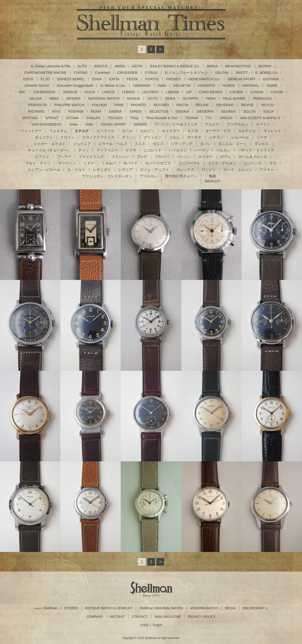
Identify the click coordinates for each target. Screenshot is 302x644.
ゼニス (158, 144)
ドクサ (131, 150)
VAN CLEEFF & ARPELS (260, 118)
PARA (211, 98)
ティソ (84, 150)
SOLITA (249, 111)
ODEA (170, 98)
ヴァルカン (149, 176)
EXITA (114, 79)
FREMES (174, 79)
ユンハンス (253, 163)
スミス (140, 144)
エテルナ (82, 131)
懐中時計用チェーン (181, 176)
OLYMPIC (191, 98)
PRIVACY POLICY (202, 617)
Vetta (73, 124)
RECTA (182, 105)
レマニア (125, 170)
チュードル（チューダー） (49, 150)
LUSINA (257, 92)
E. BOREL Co (266, 73)
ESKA (97, 79)
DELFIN (222, 73)
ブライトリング (91, 157)
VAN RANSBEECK (47, 124)
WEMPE (140, 124)
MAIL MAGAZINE (168, 617)
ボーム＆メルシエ (253, 157)
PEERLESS (262, 98)
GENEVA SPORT (242, 79)
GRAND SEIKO (37, 85)
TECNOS (115, 118)
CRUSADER (127, 73)
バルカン (223, 150)
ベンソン (184, 157)
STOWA (72, 118)
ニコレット (153, 150)
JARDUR (70, 92)
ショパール (240, 137)
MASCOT (212, 181)
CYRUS (151, 73)
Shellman (46, 608)
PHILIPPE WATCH (69, 105)
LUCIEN (236, 92)
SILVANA (228, 111)
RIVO (56, 111)
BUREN (265, 66)
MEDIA (230, 608)
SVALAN (93, 118)
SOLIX (268, 111)
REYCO (267, 105)
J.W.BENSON (44, 92)
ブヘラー (64, 157)
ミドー (89, 163)
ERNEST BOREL (71, 79)
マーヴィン (67, 163)
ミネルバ (109, 163)
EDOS (28, 79)
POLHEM (99, 105)
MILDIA (36, 98)
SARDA (136, 111)
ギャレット (272, 131)
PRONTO (138, 105)
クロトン (68, 137)
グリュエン (153, 137)
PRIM (119, 105)
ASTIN (137, 66)
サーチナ (194, 137)
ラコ (273, 163)
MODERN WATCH (204, 608)
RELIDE (202, 105)
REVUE (247, 105)
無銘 (212, 176)
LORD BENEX (211, 92)
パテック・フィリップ (256, 150)
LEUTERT (150, 92)
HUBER (229, 85)
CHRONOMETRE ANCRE (45, 73)
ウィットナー (31, 131)
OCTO (152, 98)
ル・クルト (77, 170)
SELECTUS (159, 111)
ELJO (45, 79)
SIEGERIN (205, 111)
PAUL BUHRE (234, 98)
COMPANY (95, 617)
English (157, 625)
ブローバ (162, 157)
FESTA (132, 79)
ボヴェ (225, 157)
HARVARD (142, 85)
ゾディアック (182, 144)
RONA (96, 111)
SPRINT (52, 118)
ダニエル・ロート (233, 144)
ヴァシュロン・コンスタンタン (107, 176)
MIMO (54, 98)
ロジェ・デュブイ (154, 170)
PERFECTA (37, 105)
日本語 (144, 625)
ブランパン (120, 157)
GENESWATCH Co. (204, 79)
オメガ (193, 131)
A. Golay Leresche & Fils (50, 66)
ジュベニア (82, 144)
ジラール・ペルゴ (113, 144)
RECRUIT (118, 617)
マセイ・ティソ (38, 163)
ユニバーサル (189, 163)
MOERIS (73, 98)
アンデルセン (238, 124)
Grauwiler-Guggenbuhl (75, 85)
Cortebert (102, 73)
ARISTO (101, 66)
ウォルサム (58, 131)
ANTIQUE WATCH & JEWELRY (109, 608)
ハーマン (202, 150)
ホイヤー (205, 157)
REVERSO (225, 105)
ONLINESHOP (253, 608)
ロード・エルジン (238, 170)
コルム (174, 137)
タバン (205, 144)
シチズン (216, 137)
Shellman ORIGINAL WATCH (161, 608)
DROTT (242, 73)
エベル (127, 131)
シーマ (262, 137)
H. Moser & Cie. (113, 85)
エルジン (147, 131)
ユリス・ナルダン (222, 163)
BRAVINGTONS (238, 66)
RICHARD (36, 111)
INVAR (272, 85)
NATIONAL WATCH (104, 98)
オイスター (171, 131)
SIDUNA (182, 111)
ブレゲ (142, 157)
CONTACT (140, 617)
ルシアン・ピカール (44, 170)
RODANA (76, 111)
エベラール (105, 131)
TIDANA (191, 118)
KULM (90, 92)
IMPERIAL (251, 85)
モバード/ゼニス (158, 163)
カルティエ (247, 131)
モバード (131, 163)
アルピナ (212, 124)
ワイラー (267, 170)
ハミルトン (178, 150)
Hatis (162, 85)
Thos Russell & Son (162, 118)
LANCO (108, 92)
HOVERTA (207, 85)
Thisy (134, 118)
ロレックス (185, 170)
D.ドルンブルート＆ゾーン (186, 73)
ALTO (82, 66)
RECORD (161, 105)
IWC (22, 92)
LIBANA (172, 92)
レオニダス (102, 170)
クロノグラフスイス (98, 137)
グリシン (129, 137)
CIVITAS (81, 73)
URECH (226, 118)
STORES (71, 608)
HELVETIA (182, 85)
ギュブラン (44, 137)
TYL (209, 118)
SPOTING (30, 118)
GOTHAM (271, 79)
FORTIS (152, 79)
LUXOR (277, 92)
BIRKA (213, 66)
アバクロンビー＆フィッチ (176, 124)
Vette (89, 124)
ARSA (120, 66)
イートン (263, 124)
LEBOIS (128, 92)
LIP (189, 92)
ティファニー (107, 150)
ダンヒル (262, 144)
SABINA (115, 111)
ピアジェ (42, 157)
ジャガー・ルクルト (49, 144)
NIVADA (134, 98)
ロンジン (209, 170)
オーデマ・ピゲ (218, 131)
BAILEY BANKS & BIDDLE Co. (175, 66)
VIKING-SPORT (113, 124)
